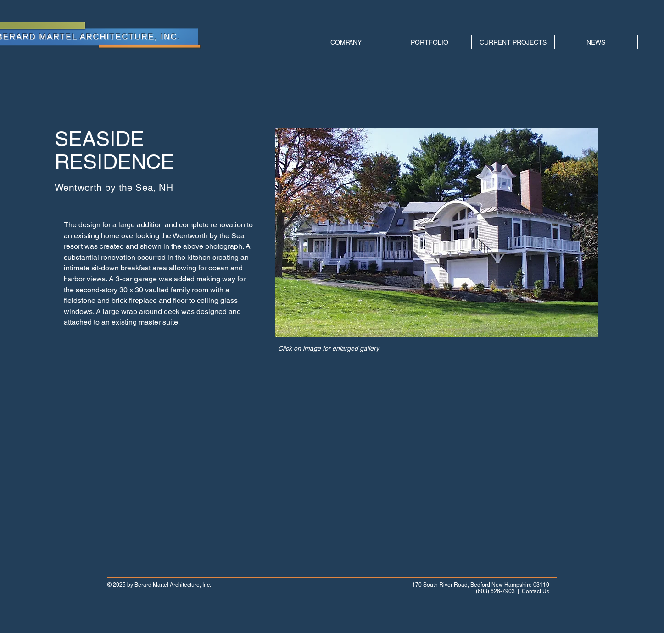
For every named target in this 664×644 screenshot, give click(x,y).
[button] (436, 233)
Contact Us (536, 591)
